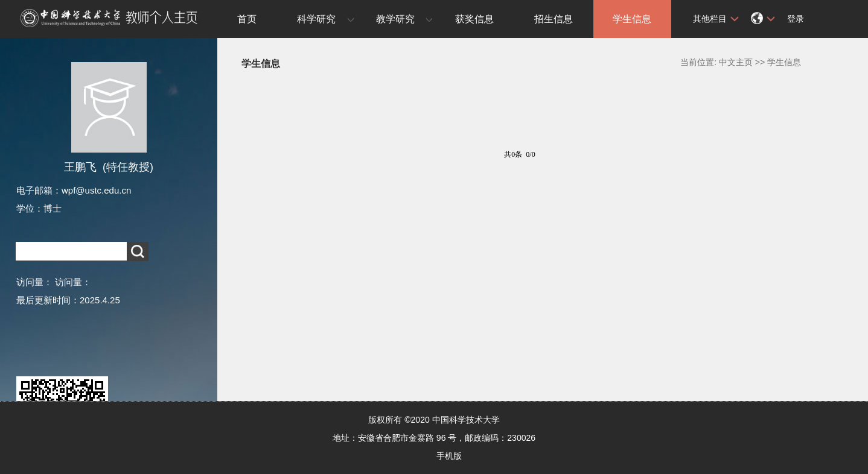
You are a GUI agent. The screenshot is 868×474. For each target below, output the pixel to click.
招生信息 (554, 19)
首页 (247, 19)
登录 (796, 19)
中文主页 (736, 62)
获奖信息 (474, 19)
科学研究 (316, 19)
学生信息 (632, 19)
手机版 (449, 456)
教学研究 (395, 19)
